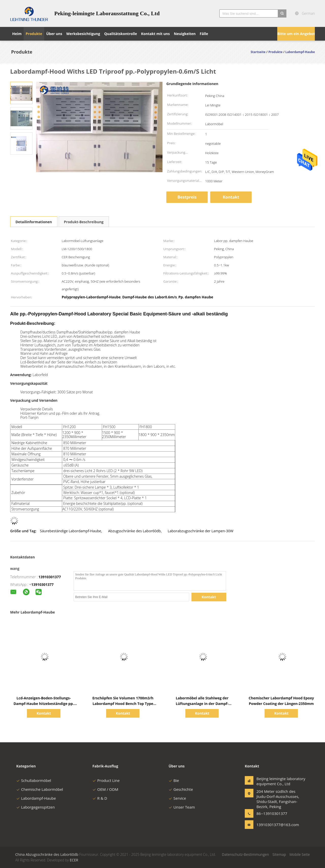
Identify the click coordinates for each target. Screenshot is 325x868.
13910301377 (50, 577)
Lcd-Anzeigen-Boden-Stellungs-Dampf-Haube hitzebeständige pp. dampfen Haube (44, 704)
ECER (74, 860)
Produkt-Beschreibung (84, 222)
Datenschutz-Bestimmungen (245, 854)
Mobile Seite (300, 854)
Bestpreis (187, 197)
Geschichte (181, 789)
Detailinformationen (34, 222)
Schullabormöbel (34, 780)
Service (177, 798)
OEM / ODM (105, 789)
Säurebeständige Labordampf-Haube (70, 531)
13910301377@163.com (272, 825)
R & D (100, 798)
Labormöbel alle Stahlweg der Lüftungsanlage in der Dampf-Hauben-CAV (202, 704)
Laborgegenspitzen (36, 807)
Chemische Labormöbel (40, 789)
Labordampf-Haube (36, 798)
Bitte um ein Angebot (296, 34)
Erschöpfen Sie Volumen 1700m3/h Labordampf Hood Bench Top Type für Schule (123, 704)
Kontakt (231, 197)
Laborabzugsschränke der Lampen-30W (200, 531)
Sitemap (279, 854)
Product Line (106, 780)
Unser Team (182, 807)
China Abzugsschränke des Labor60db (47, 854)
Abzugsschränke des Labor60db (134, 531)
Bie (174, 780)
